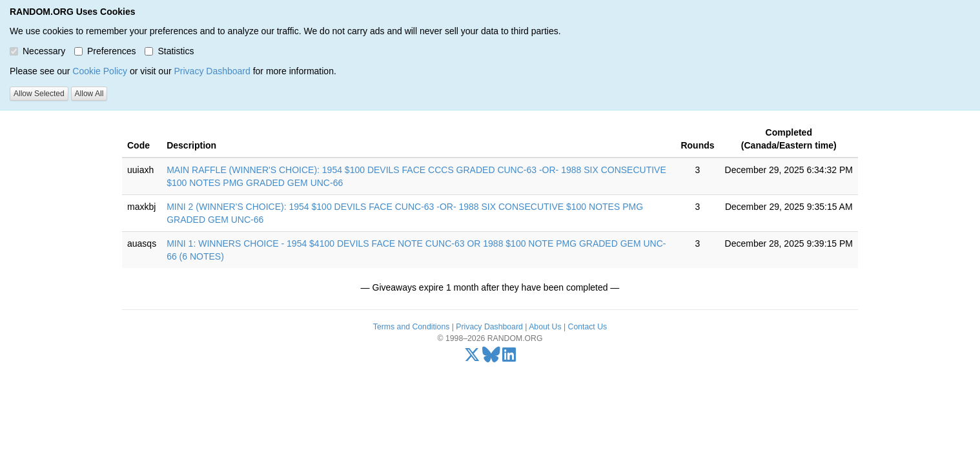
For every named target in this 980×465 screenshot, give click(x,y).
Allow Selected (39, 94)
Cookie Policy (100, 71)
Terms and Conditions (411, 327)
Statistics (169, 51)
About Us (545, 327)
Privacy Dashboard (212, 71)
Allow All (89, 94)
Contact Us (588, 327)
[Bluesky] (491, 358)
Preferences (105, 51)
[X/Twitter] (472, 358)
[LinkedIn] (509, 358)
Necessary (37, 51)
